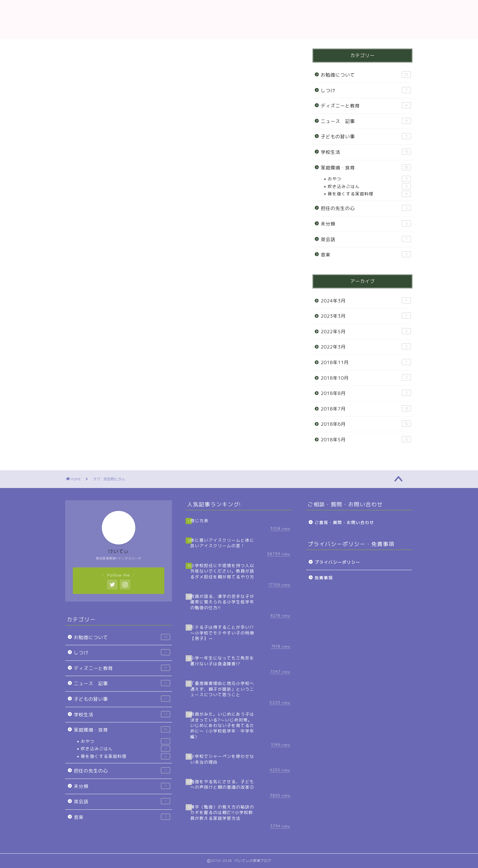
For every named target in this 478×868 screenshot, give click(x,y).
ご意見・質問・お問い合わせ (344, 522)
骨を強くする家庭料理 (369, 194)
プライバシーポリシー (337, 562)
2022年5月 (366, 331)
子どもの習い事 (366, 136)
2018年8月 (366, 393)
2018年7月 (366, 409)
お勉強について (366, 75)
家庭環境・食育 (366, 168)
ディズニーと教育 (366, 106)
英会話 (366, 239)
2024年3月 (366, 301)
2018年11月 (366, 362)
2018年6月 (366, 424)
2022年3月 (366, 347)
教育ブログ (239, 19)
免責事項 (324, 578)
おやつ (369, 179)
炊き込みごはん (369, 186)
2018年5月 (366, 439)
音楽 (366, 255)
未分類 (366, 224)
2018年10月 (366, 378)
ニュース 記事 (366, 121)
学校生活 (366, 152)
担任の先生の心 (366, 208)
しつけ (366, 90)
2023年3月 (366, 316)
